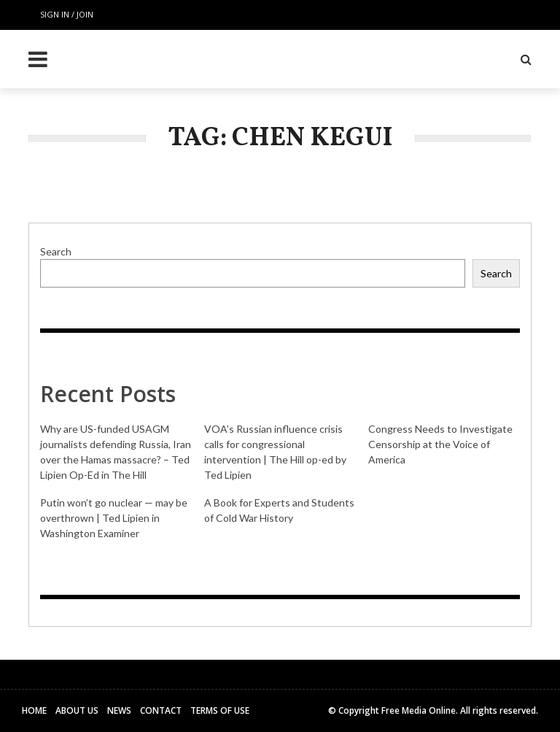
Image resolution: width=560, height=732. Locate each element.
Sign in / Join (67, 14)
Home (34, 710)
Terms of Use (220, 710)
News (119, 710)
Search (56, 251)
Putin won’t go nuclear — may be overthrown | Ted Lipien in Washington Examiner (114, 518)
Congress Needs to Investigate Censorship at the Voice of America (440, 444)
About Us (77, 710)
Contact (161, 710)
